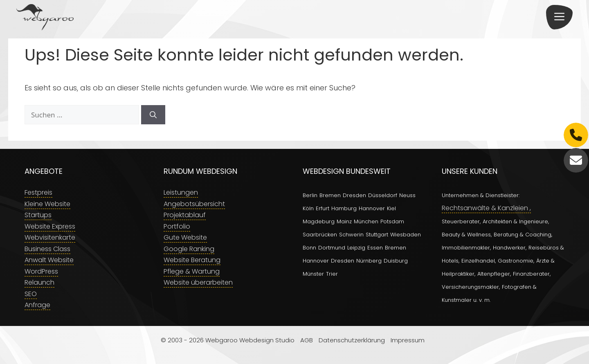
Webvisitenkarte (50, 237)
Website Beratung (192, 260)
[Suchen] (153, 115)
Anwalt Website (49, 260)
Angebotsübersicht (194, 204)
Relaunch (39, 282)
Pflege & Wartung (192, 271)
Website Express (50, 226)
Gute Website (185, 237)
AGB (307, 340)
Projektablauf (185, 215)
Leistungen (181, 192)
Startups (38, 215)
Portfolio (177, 226)
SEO (31, 294)
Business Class (47, 249)
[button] (559, 17)
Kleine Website (47, 204)
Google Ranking (189, 249)
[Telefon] (576, 135)
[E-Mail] (576, 160)
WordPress (41, 271)
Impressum (408, 340)
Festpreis (38, 192)
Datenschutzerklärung (352, 340)
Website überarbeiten (198, 282)
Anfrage (37, 305)
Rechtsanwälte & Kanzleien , (486, 208)
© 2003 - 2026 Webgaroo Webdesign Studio (228, 340)
